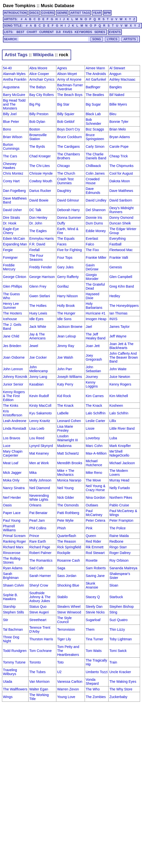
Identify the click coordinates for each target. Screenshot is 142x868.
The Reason (66, 541)
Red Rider (93, 541)
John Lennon (13, 369)
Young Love (66, 697)
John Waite (118, 369)
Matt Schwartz (68, 453)
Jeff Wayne (118, 336)
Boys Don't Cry (69, 129)
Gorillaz (63, 286)
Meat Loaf (11, 463)
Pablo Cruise (119, 505)
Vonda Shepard (92, 682)
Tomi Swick (118, 651)
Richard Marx (13, 547)
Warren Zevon (68, 689)
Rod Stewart (95, 553)
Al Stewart (117, 68)
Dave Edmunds (93, 191)
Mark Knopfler (120, 446)
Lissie (90, 428)
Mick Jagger (12, 473)
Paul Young (12, 520)
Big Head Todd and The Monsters (14, 104)
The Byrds (37, 147)
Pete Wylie (65, 520)
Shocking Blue (68, 585)
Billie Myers (118, 104)
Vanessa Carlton (70, 682)
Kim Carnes (95, 396)
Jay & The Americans (37, 336)
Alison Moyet (67, 74)
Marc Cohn (94, 446)
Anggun (115, 74)
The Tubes (37, 672)
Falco (90, 244)
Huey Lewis (38, 313)
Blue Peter (11, 122)
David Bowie (39, 200)
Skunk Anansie (92, 585)
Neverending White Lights (39, 498)
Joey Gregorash (94, 357)
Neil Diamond (40, 488)
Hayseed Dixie (92, 296)
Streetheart (38, 620)
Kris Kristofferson (13, 413)
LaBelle (63, 413)
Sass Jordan (67, 576)
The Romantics (41, 560)
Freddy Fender (41, 267)
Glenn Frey (38, 286)
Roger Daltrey (120, 553)
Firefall (34, 250)
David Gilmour (68, 200)
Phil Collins (38, 528)
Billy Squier (66, 114)
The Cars (10, 156)
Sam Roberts (96, 568)
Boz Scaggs (95, 129)
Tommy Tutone (14, 662)
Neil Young (65, 488)
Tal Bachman (13, 629)
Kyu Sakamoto (40, 413)
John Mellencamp (39, 369)
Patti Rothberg (68, 513)
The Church (66, 173)
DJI (58, 32)
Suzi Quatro (118, 620)
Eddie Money (96, 231)
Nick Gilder (65, 498)
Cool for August (121, 173)
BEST (20, 32)
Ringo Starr (118, 547)
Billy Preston (39, 114)
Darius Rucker (40, 191)
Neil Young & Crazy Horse (95, 488)
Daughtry (64, 191)
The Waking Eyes (123, 682)
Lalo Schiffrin (96, 413)
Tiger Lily (64, 639)
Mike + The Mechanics (66, 473)
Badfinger (93, 87)
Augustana (11, 87)
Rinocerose (12, 553)
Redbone (116, 541)
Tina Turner (94, 639)
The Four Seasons (36, 258)
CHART (32, 32)
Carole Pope (119, 147)
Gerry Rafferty (68, 277)
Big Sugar (93, 104)
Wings (8, 697)
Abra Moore (38, 68)
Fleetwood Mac (121, 250)
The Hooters (12, 313)
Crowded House (93, 181)
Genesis (116, 267)
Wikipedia (43, 55)
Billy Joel (10, 114)
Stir (6, 620)
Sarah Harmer (40, 576)
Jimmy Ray (66, 346)
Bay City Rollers (42, 95)
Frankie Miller (96, 258)
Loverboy (93, 438)
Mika (33, 473)
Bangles (116, 87)
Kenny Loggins (92, 384)
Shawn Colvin (14, 585)
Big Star (63, 104)
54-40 (7, 68)
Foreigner (10, 258)
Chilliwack (93, 166)
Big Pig (35, 104)
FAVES (68, 32)
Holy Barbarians (94, 306)
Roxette (92, 560)
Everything (117, 239)
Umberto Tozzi (97, 672)
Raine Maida (119, 536)
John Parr (65, 369)
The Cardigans (68, 147)
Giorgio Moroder (92, 277)
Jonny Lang (38, 377)
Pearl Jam (37, 520)
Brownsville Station (38, 137)
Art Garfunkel (96, 79)
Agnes (62, 68)
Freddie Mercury (9, 267)
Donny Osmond (121, 218)
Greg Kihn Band (122, 286)
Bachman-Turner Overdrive (70, 87)
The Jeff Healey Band (95, 336)
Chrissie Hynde (41, 173)
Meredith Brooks (70, 463)
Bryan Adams (119, 137)
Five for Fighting (69, 250)
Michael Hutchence (94, 463)
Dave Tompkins (19, 6)
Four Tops (65, 258)
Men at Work (39, 463)
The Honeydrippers (124, 306)
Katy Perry (65, 384)
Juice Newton (120, 377)
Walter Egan (39, 689)
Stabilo (62, 597)
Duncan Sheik (120, 223)
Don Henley (38, 218)
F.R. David (37, 244)
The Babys (38, 87)
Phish (61, 528)
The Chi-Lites (39, 166)
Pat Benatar (38, 513)
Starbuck (116, 597)
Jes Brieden (12, 346)
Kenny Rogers (120, 384)
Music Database (58, 6)
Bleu (113, 114)
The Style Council (64, 620)
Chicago (63, 166)
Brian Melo (118, 129)
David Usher (12, 210)
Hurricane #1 (95, 313)
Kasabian (36, 384)
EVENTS (115, 32)
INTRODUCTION (15, 13)
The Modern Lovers (118, 473)
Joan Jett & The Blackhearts (121, 346)
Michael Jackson (122, 463)
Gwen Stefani (40, 296)
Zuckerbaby (118, 697)
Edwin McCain (14, 239)
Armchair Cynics (42, 79)
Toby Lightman (120, 639)
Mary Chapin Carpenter (13, 453)
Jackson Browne (70, 327)
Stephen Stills (14, 612)
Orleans (35, 505)
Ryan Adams (13, 568)
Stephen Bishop (121, 607)
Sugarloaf (93, 620)
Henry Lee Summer (11, 306)
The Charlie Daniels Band (96, 156)
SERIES (100, 32)
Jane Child (11, 336)
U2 (59, 672)
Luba (113, 438)
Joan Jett (93, 346)
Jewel (34, 346)
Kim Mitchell (118, 396)
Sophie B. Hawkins (10, 597)
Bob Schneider (93, 122)
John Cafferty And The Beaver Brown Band (124, 357)
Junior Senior (13, 384)
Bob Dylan (37, 122)
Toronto (35, 662)
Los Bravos (12, 438)
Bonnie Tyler (119, 122)
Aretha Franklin (15, 79)
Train (113, 662)
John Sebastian (93, 369)
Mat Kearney (39, 453)
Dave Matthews (121, 191)
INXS (113, 319)
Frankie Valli (119, 258)
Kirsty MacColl (40, 406)
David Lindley (96, 200)
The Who (93, 689)
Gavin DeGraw (92, 267)
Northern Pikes (121, 498)
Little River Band (122, 428)
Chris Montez (13, 173)
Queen (91, 536)
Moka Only (11, 480)
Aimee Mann (95, 68)
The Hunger (66, 313)
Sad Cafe (36, 568)
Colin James (95, 173)
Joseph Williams (70, 377)
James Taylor (119, 327)
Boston (35, 129)
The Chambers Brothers (69, 156)
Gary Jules (65, 267)
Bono (7, 129)
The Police (117, 528)
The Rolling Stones (12, 560)
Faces (62, 244)
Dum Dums (94, 223)
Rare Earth (38, 541)
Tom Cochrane (40, 651)
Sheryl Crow (39, 585)
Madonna (64, 446)
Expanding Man (15, 244)
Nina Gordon (95, 498)
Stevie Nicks (95, 612)
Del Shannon (96, 210)
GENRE (62, 13)
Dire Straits (11, 218)
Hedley (115, 296)
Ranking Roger (14, 541)
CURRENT (47, 32)
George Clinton (15, 277)
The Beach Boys (70, 95)
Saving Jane (95, 576)
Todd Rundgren (15, 651)
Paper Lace (12, 513)
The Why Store (121, 689)
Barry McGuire (14, 95)
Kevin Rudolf (39, 396)
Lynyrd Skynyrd (41, 446)
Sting (113, 612)
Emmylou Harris (42, 239)
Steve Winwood (69, 612)
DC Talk (35, 210)
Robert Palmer (40, 553)
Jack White (38, 327)
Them (90, 629)
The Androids (96, 74)
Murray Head (119, 480)
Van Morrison (39, 682)
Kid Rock (64, 396)
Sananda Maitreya (123, 568)
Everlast (92, 239)
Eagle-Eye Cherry (11, 231)
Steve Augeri (39, 612)
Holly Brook (66, 306)
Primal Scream (14, 536)
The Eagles (38, 231)
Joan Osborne (14, 357)
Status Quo (38, 607)
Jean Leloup (66, 336)
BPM (107, 13)
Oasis (7, 505)
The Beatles (95, 95)
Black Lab (93, 114)
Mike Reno (94, 473)
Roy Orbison (119, 560)
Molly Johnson (40, 480)
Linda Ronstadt (15, 428)
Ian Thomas (118, 313)
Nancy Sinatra (14, 488)
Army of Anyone (69, 79)
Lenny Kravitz (40, 421)
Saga (61, 568)
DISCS (34, 13)
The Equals (66, 239)
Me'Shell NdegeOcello (119, 453)
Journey (92, 377)
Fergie (8, 250)
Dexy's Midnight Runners (121, 210)
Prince (34, 536)
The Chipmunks (121, 166)
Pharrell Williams (9, 528)
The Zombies (96, 697)
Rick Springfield (69, 547)
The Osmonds (68, 505)
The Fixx (92, 250)
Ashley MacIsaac (122, 79)
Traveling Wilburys (10, 672)
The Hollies (38, 306)
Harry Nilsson (67, 296)
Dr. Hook (10, 223)
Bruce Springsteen (95, 137)
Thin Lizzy (117, 629)
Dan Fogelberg (14, 191)
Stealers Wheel (69, 607)
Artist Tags (16, 55)
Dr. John (36, 223)
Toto (60, 662)
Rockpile (64, 553)
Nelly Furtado (119, 488)
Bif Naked (117, 95)
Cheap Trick (118, 156)
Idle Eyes (36, 319)
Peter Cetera (95, 520)
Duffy (61, 223)
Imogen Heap (96, 319)
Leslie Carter (95, 421)
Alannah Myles (14, 74)
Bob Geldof (66, 122)
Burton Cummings (11, 147)
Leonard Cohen (69, 421)
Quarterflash (67, 536)
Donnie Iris (94, 218)
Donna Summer (69, 218)
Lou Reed (37, 438)
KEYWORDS (84, 32)
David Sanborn (121, 200)
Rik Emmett (95, 547)
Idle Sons (64, 319)
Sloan (114, 585)
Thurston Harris (41, 639)
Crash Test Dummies (65, 181)
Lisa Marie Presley (65, 428)
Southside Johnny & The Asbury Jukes (40, 597)
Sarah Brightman (11, 576)
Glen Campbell (121, 277)
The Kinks (11, 406)
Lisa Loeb (37, 428)
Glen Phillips (13, 286)
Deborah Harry (68, 210)
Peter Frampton (121, 520)
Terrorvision (66, 629)
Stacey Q (93, 597)
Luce (7, 446)
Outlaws (92, 505)
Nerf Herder (12, 498)
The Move (93, 480)
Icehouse (10, 319)
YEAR (97, 13)
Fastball (115, 244)
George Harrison (42, 277)
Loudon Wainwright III (67, 438)
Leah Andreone (15, 421)
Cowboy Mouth (41, 181)
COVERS (48, 13)
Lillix (113, 421)
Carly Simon (95, 147)
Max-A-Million (96, 453)
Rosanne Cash (69, 560)
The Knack (65, 406)
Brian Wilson (13, 137)
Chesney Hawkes (10, 166)
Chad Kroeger (40, 156)
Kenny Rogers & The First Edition (14, 396)
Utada (8, 682)
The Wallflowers (15, 689)
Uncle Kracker (120, 672)
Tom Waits (94, 651)
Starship (9, 607)
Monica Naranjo (69, 480)
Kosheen (116, 406)
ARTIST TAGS (80, 13)
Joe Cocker (38, 357)
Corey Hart (11, 181)
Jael (89, 327)
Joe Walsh (65, 357)
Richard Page (40, 547)
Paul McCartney (94, 513)
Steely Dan (94, 607)
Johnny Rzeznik (15, 377)
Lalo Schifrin (119, 413)
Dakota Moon (119, 181)
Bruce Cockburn (69, 137)
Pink (89, 528)
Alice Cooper (39, 74)
